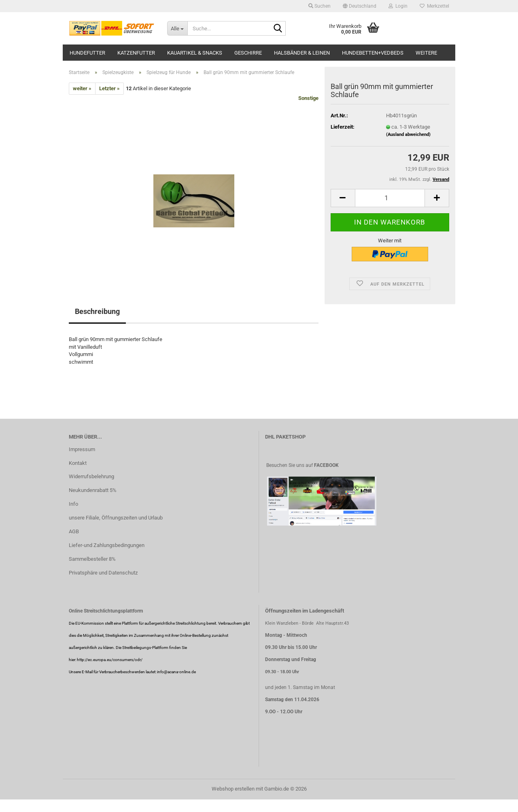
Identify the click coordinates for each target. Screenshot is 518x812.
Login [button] (398, 6)
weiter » (82, 88)
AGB (74, 531)
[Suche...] (177, 28)
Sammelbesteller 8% (92, 559)
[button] (360, 6)
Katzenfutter (136, 53)
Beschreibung (97, 311)
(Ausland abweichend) (408, 135)
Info (73, 504)
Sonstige (308, 98)
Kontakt (78, 463)
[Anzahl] (390, 198)
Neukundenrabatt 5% (93, 490)
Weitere (426, 53)
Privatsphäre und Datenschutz (103, 573)
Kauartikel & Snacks (195, 53)
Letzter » (109, 88)
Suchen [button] (320, 6)
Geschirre (248, 53)
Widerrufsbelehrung (91, 476)
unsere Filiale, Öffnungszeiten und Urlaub (116, 518)
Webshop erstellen (233, 789)
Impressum (82, 449)
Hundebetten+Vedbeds (373, 53)
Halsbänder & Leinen (302, 53)
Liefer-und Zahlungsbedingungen (107, 545)
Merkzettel (434, 6)
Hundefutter (87, 53)
